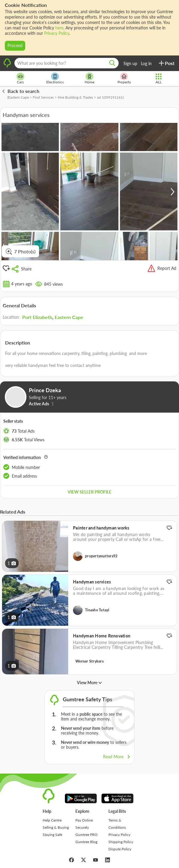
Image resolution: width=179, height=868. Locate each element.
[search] (112, 63)
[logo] (7, 67)
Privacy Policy (57, 33)
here (59, 28)
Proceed (15, 45)
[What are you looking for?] (67, 63)
